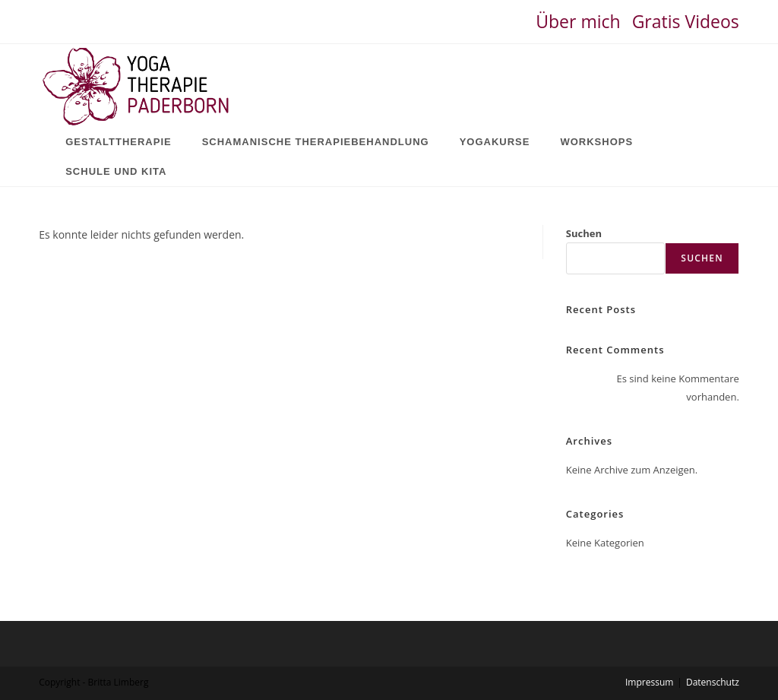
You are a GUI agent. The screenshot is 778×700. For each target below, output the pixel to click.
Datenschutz (713, 682)
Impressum (649, 682)
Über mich (578, 21)
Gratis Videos (686, 21)
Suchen (584, 233)
